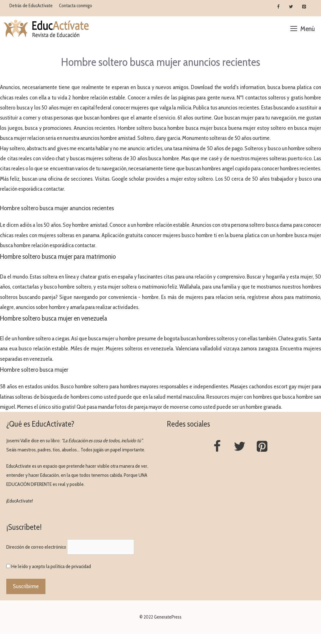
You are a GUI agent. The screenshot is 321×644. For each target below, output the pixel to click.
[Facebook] (279, 7)
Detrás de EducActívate (31, 6)
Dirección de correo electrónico (36, 547)
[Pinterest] (304, 7)
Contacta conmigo (76, 6)
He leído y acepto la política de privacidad (51, 566)
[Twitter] (291, 7)
